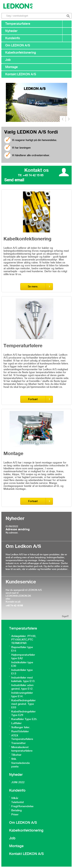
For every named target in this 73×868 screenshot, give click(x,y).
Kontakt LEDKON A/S (21, 74)
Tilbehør (16, 755)
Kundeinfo (13, 38)
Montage (11, 67)
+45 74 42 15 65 (14, 606)
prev (63, 119)
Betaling (16, 810)
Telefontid (18, 802)
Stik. (14, 759)
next (69, 119)
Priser (15, 815)
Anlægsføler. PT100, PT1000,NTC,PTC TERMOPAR (24, 640)
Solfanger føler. (21, 727)
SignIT (65, 616)
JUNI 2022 (18, 782)
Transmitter (18, 743)
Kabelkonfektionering (21, 53)
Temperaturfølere (18, 24)
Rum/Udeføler (20, 732)
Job (8, 60)
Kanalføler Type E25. (24, 719)
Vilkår (15, 798)
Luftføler (16, 723)
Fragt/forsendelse (22, 806)
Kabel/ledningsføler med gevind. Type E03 (23, 704)
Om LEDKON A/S (18, 46)
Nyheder (11, 31)
